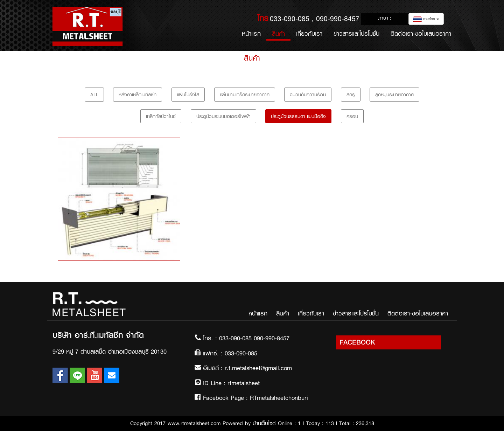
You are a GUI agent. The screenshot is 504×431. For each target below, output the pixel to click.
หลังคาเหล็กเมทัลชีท (138, 95)
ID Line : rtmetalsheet (231, 383)
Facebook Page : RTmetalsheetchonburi (255, 398)
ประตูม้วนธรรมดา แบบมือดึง (298, 116)
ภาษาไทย (426, 19)
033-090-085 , (293, 19)
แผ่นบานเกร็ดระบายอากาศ (245, 95)
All (94, 95)
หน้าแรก (254, 33)
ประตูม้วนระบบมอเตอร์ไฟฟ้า (223, 116)
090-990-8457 (338, 19)
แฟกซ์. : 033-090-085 (230, 353)
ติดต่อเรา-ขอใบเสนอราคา (421, 34)
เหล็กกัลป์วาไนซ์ (161, 116)
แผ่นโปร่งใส (188, 95)
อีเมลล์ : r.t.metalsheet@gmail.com (247, 368)
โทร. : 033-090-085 (228, 338)
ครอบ (352, 116)
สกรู (351, 95)
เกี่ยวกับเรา (309, 34)
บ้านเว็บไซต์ (264, 423)
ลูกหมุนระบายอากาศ (394, 95)
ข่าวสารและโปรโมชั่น (356, 34)
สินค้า (278, 34)
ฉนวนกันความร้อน (308, 95)
